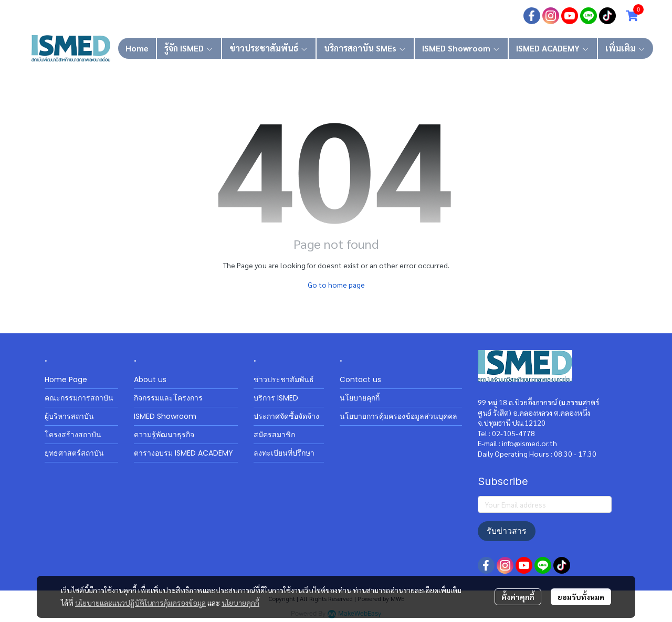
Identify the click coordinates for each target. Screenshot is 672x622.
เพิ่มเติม (626, 48)
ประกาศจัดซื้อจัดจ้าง (286, 416)
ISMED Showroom (165, 416)
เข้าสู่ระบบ (437, 15)
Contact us (360, 379)
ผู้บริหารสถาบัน (69, 416)
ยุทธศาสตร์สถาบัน (74, 453)
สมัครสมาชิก (490, 15)
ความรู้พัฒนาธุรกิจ (164, 435)
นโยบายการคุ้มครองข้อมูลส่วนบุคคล (398, 416)
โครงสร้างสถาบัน (73, 435)
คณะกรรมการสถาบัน (79, 398)
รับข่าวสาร (507, 531)
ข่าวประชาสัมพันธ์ (284, 379)
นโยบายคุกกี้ (240, 603)
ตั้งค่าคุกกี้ (518, 597)
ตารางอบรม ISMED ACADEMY (183, 453)
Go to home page (336, 284)
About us (150, 379)
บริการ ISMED (276, 398)
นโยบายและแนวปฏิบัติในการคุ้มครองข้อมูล (140, 603)
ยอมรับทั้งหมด (581, 597)
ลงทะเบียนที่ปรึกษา (284, 453)
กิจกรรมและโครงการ (168, 398)
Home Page (66, 379)
